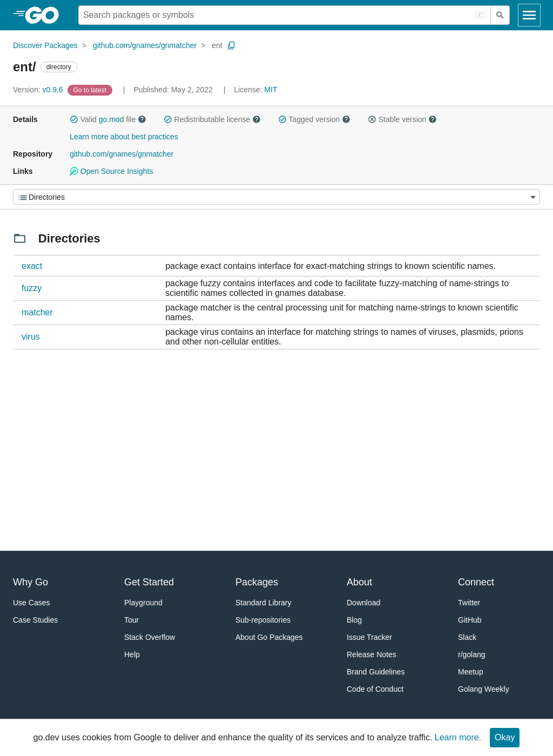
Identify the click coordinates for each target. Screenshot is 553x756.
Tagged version (314, 119)
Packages (257, 582)
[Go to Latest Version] (91, 90)
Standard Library (264, 603)
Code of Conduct (375, 689)
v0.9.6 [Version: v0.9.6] (39, 90)
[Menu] (276, 197)
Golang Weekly (484, 689)
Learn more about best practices (124, 137)
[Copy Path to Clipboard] (232, 45)
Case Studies (35, 620)
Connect (476, 582)
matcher (37, 312)
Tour (131, 620)
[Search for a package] (285, 15)
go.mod (112, 119)
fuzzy (32, 288)
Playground (143, 603)
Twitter (469, 603)
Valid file (108, 119)
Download (363, 603)
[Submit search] (500, 15)
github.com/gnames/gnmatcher (145, 45)
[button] (74, 119)
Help (132, 654)
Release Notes (372, 654)
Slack (467, 637)
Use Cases (31, 603)
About (359, 582)
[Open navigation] (529, 15)
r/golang (472, 654)
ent (217, 45)
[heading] (46, 15)
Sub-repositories (263, 620)
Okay (505, 737)
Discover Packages (45, 45)
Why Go (31, 582)
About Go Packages (269, 637)
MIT (271, 90)
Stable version (402, 119)
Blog (354, 620)
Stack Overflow (150, 637)
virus (31, 337)
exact (32, 266)
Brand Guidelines (376, 672)
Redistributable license (212, 119)
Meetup (471, 672)
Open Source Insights (111, 171)
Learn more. (458, 737)
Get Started (149, 582)
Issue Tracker (369, 637)
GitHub (470, 620)
